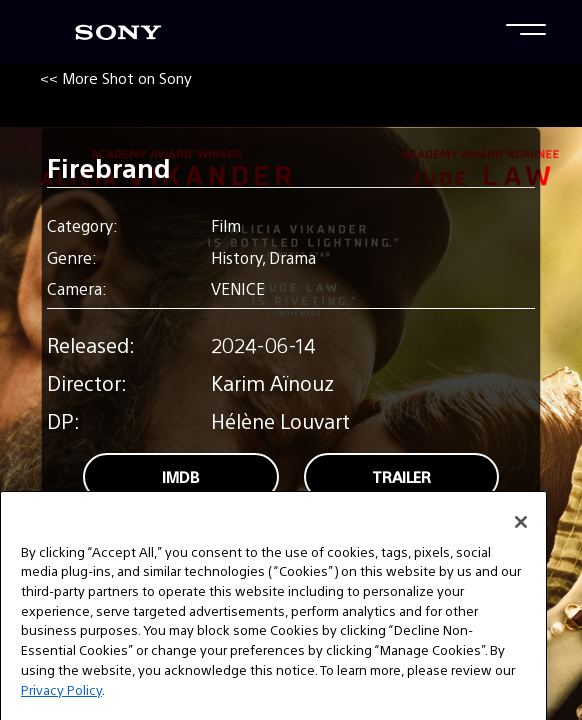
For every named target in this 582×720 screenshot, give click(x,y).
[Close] (521, 538)
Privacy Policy (61, 705)
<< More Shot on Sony (116, 77)
